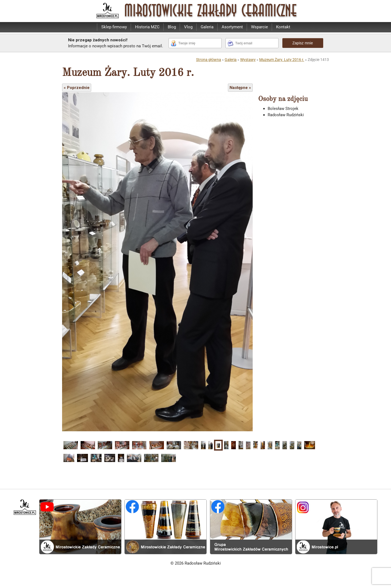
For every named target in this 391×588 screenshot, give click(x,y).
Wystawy (248, 60)
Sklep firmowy (114, 27)
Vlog (188, 27)
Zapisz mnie (303, 43)
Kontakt (283, 27)
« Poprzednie (77, 88)
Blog (172, 27)
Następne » (240, 88)
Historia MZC (147, 27)
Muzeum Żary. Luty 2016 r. (282, 60)
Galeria (207, 27)
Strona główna (209, 60)
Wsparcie (259, 27)
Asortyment (232, 27)
